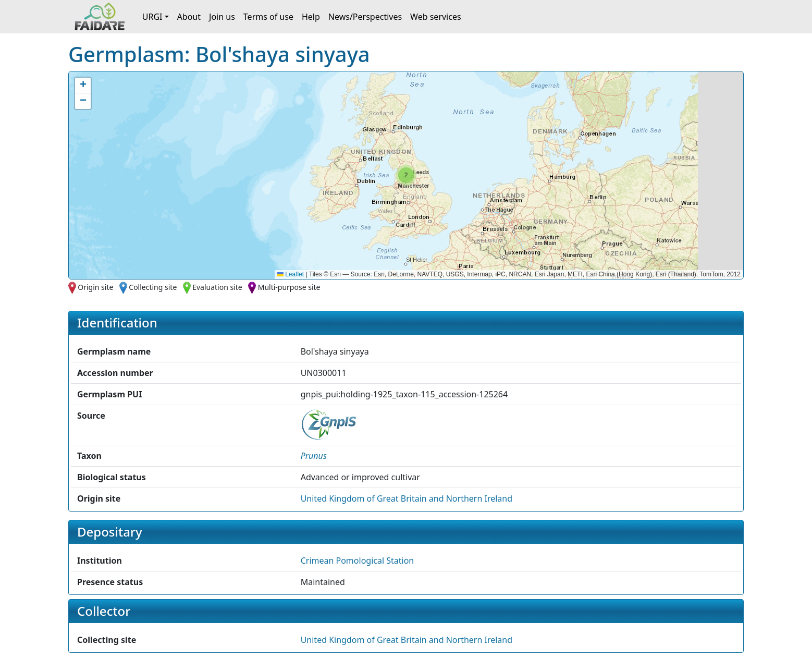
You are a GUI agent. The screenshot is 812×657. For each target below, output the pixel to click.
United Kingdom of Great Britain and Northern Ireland (407, 498)
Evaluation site (217, 287)
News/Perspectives (365, 17)
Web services (436, 17)
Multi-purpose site (289, 287)
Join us (222, 17)
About (189, 17)
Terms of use (268, 17)
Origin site (95, 287)
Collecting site (153, 287)
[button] (406, 175)
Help (311, 17)
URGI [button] (152, 17)
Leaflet (291, 274)
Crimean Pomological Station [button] (358, 561)
